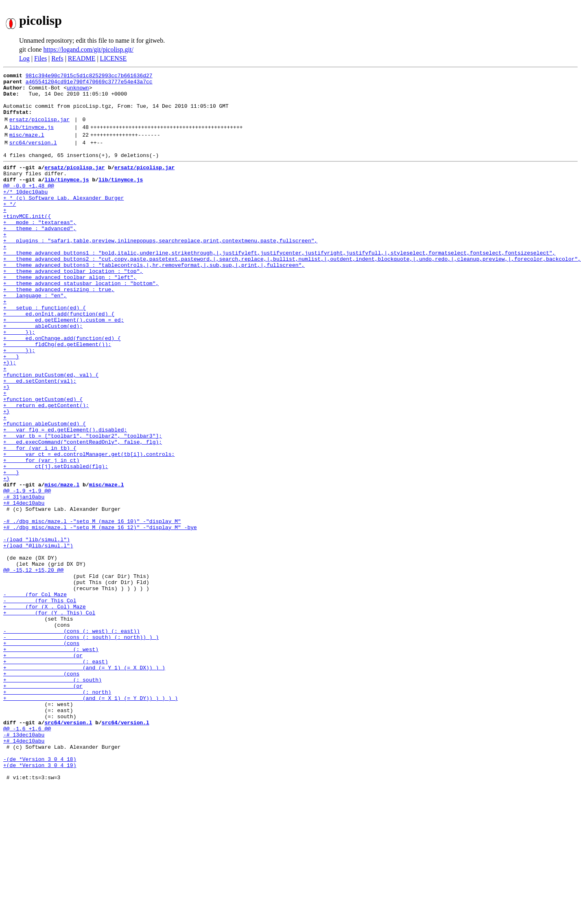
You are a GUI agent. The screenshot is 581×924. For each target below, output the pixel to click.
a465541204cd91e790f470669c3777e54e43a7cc (89, 84)
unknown (78, 91)
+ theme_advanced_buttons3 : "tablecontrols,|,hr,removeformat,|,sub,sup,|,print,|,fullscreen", (154, 300)
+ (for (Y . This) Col (49, 717)
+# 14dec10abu (24, 586)
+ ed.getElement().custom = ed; (63, 366)
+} (7, 447)
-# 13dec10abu (24, 864)
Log (24, 58)
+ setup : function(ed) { (45, 351)
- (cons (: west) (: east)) (71, 739)
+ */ (10, 227)
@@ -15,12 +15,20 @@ (33, 666)
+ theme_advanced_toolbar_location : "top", (73, 307)
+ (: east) (56, 776)
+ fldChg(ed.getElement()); (57, 395)
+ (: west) (51, 761)
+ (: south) (52, 798)
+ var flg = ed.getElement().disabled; (65, 498)
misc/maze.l (27, 147)
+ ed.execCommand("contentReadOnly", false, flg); (83, 512)
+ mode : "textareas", (40, 249)
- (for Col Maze (35, 695)
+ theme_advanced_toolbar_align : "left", (70, 315)
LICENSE (114, 58)
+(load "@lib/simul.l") (38, 637)
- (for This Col (40, 703)
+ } (11, 410)
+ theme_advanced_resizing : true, (59, 329)
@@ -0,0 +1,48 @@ (29, 205)
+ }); (19, 381)
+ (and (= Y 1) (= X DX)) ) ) (84, 783)
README (82, 58)
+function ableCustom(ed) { (45, 490)
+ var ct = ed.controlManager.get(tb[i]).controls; (89, 527)
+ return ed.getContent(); (46, 469)
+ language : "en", (35, 337)
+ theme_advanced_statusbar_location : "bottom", (81, 322)
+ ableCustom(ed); (43, 373)
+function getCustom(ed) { (43, 461)
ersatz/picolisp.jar (39, 129)
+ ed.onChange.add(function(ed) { (62, 388)
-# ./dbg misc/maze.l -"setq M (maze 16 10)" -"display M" (92, 608)
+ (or (43, 769)
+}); (10, 417)
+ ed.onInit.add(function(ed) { (59, 359)
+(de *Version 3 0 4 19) (40, 900)
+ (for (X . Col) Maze (45, 710)
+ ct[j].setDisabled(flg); (56, 542)
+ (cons (41, 754)
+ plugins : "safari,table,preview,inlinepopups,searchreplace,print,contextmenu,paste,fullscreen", (160, 271)
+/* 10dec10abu (25, 212)
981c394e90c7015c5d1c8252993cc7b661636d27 (89, 76)
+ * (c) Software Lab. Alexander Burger (63, 220)
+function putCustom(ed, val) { (51, 432)
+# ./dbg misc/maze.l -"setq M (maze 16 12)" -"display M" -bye (100, 615)
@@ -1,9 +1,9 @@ (27, 571)
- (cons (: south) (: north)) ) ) (81, 747)
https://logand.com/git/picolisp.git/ (88, 49)
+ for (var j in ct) (41, 534)
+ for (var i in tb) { (40, 520)
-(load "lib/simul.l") (37, 630)
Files (40, 58)
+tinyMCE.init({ (27, 242)
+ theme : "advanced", (40, 256)
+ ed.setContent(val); (40, 439)
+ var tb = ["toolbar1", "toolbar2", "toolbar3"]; (83, 505)
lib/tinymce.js (32, 138)
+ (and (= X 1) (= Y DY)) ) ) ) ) (91, 820)
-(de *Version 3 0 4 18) (40, 893)
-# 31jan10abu (24, 578)
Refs (57, 58)
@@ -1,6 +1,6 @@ (27, 856)
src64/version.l (33, 156)
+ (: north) (57, 813)
